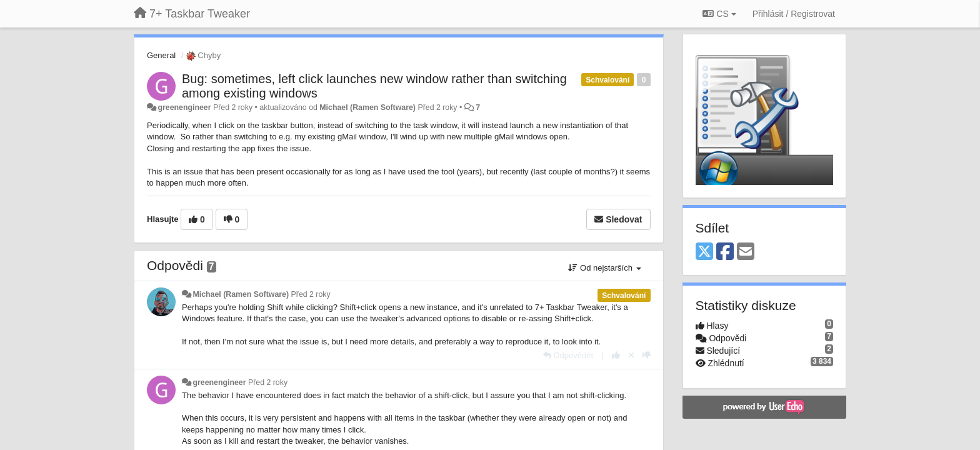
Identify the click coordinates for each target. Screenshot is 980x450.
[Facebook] (725, 252)
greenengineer (184, 107)
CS (719, 14)
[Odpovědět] (568, 355)
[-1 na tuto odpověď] (647, 355)
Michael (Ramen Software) (367, 107)
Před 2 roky (311, 294)
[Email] (746, 252)
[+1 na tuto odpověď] (616, 355)
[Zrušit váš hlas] (631, 355)
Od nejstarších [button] (604, 268)
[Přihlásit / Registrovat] (794, 14)
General (161, 55)
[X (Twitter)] (704, 252)
